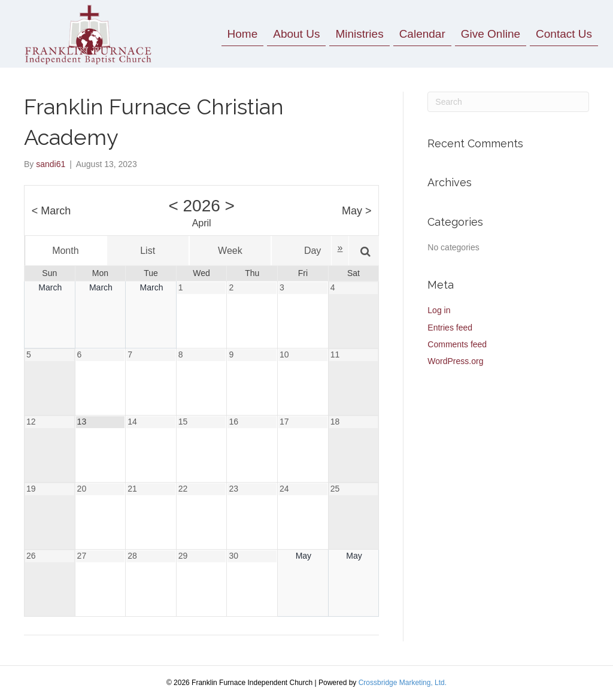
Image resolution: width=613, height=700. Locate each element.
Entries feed (450, 328)
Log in (439, 310)
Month (65, 251)
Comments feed (457, 344)
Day (312, 251)
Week (230, 251)
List (148, 251)
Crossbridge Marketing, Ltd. (403, 683)
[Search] (508, 102)
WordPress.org (455, 361)
